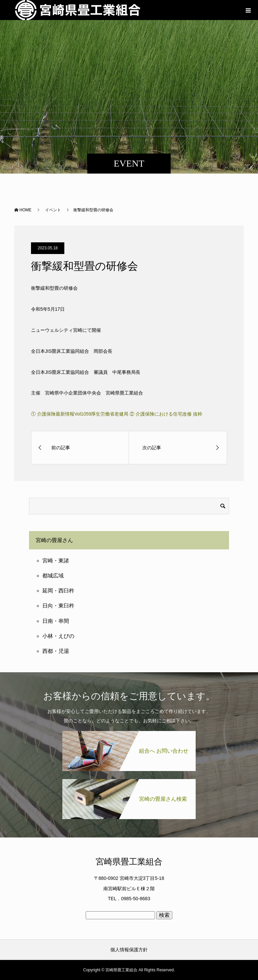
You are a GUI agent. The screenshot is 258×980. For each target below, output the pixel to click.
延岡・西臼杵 (58, 591)
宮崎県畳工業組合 (129, 862)
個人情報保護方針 (129, 950)
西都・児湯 (56, 651)
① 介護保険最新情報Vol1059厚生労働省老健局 (80, 414)
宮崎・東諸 (56, 561)
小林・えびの (58, 636)
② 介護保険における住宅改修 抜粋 (166, 414)
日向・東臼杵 (58, 606)
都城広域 (53, 576)
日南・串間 (56, 621)
